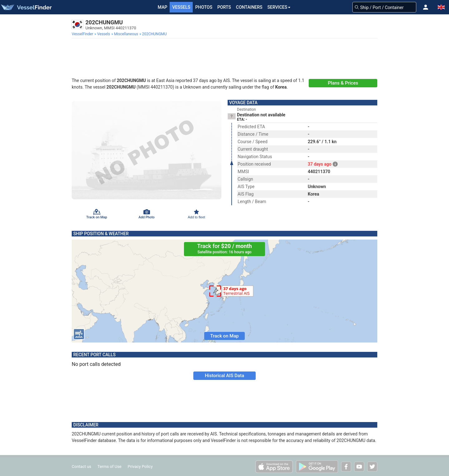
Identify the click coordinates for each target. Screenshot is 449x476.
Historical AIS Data (224, 376)
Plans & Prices (343, 83)
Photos (204, 7)
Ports (224, 7)
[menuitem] (83, 34)
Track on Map (224, 336)
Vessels (181, 7)
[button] (426, 7)
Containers (249, 7)
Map (163, 7)
